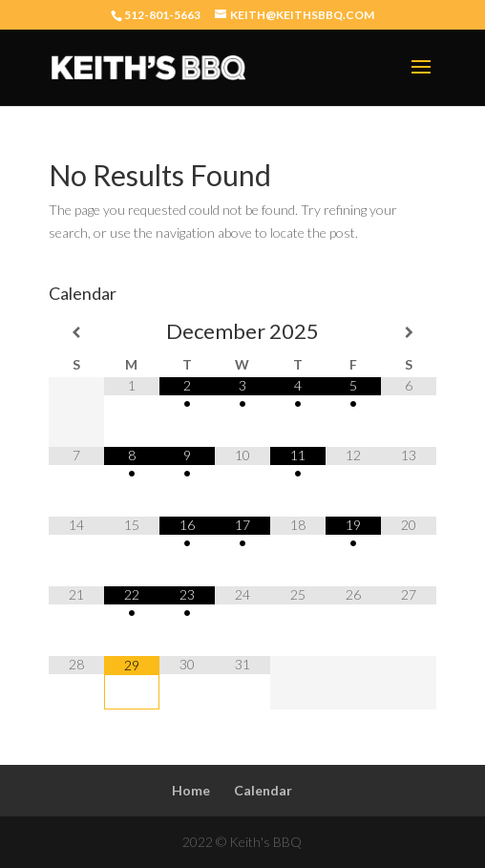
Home (191, 790)
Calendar (263, 790)
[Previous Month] (76, 332)
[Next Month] (409, 332)
